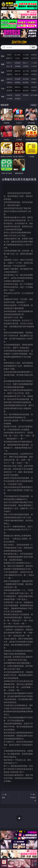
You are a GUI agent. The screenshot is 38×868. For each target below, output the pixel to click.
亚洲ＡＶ (9, 63)
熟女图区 (26, 82)
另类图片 (34, 82)
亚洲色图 (18, 79)
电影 (3, 72)
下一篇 (33, 798)
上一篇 (5, 796)
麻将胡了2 (9, 58)
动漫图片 (34, 79)
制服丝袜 (9, 74)
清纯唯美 (18, 82)
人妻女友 (26, 87)
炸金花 (18, 58)
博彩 (3, 56)
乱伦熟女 (26, 74)
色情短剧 (18, 99)
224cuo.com (19, 42)
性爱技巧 (34, 90)
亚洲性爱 (9, 71)
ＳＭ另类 (34, 66)
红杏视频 (9, 99)
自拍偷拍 (18, 63)
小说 (3, 89)
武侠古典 (34, 87)
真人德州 (18, 55)
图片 (3, 80)
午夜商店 (18, 95)
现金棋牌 (26, 58)
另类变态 (34, 74)
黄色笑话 (26, 90)
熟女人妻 (9, 66)
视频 (3, 64)
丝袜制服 (18, 66)
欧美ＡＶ (26, 63)
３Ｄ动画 (34, 63)
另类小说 (18, 90)
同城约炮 (9, 95)
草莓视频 (26, 95)
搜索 (33, 47)
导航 (3, 97)
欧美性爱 (34, 71)
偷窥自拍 (9, 79)
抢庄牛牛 (34, 58)
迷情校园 (9, 90)
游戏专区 (34, 55)
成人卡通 (26, 71)
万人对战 (26, 55)
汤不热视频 (34, 95)
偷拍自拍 (18, 71)
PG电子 (9, 55)
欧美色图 (26, 79)
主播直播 (26, 66)
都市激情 (9, 87)
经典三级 (18, 74)
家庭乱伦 (18, 87)
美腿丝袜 (9, 82)
